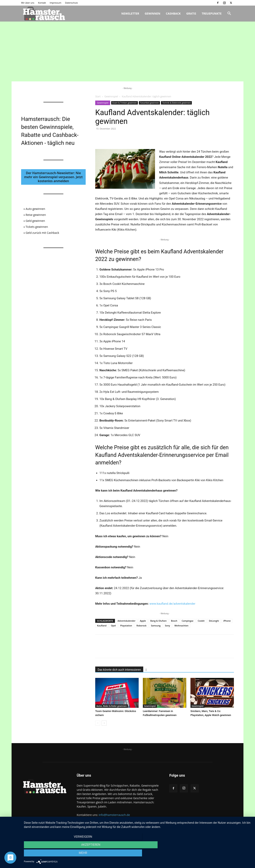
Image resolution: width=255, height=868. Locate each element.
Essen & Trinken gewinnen (125, 103)
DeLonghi (214, 621)
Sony (168, 626)
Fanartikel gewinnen (149, 103)
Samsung (156, 626)
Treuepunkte (212, 13)
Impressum (56, 3)
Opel (113, 626)
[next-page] (104, 723)
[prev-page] (98, 723)
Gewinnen (152, 13)
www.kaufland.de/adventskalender (172, 604)
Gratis (191, 13)
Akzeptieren (137, 854)
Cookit (201, 621)
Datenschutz (72, 3)
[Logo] (43, 14)
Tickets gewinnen (37, 227)
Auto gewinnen (35, 209)
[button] (229, 14)
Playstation (126, 626)
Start (98, 96)
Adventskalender (127, 621)
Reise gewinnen (36, 215)
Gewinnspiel (111, 96)
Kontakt (42, 3)
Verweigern (58, 854)
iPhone (227, 621)
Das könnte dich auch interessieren (119, 670)
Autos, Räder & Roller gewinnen (112, 706)
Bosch (174, 621)
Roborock (142, 626)
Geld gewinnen (35, 221)
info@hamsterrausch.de (114, 815)
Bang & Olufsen (158, 621)
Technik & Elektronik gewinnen (176, 103)
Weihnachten (181, 626)
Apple (143, 621)
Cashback (173, 13)
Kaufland (102, 626)
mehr (217, 854)
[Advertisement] (127, 51)
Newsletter (130, 13)
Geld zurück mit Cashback (42, 233)
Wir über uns (28, 3)
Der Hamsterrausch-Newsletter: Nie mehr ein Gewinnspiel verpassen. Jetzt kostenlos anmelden (53, 177)
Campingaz (188, 621)
